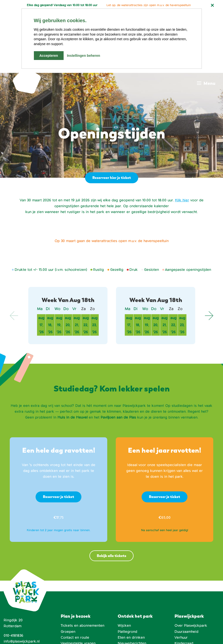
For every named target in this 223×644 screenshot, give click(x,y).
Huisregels (184, 605)
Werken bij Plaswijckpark (196, 599)
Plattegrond (127, 569)
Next (209, 253)
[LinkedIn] (168, 631)
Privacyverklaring (54, 637)
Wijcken (124, 563)
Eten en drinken (131, 575)
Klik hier (182, 138)
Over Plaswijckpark (191, 563)
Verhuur (181, 575)
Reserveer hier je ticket (111, 115)
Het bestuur (185, 587)
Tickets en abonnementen (82, 563)
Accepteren (49, 56)
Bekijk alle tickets (111, 493)
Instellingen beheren (84, 56)
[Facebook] (142, 631)
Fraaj (71, 631)
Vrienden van (185, 593)
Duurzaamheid (186, 569)
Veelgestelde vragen (78, 581)
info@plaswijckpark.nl (22, 579)
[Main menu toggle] (206, 23)
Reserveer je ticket (58, 434)
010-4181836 (14, 573)
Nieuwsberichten (132, 581)
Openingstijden (73, 587)
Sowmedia (90, 631)
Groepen (68, 569)
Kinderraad (184, 581)
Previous (14, 253)
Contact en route (75, 575)
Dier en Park (185, 610)
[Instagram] (195, 631)
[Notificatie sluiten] (212, 5)
